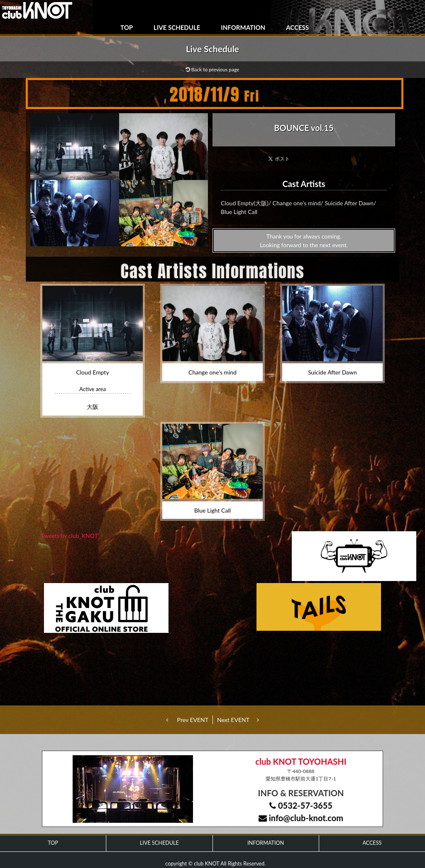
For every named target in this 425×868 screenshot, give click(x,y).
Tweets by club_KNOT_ (71, 536)
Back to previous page (213, 69)
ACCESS (297, 27)
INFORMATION (243, 27)
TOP (127, 27)
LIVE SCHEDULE (177, 27)
